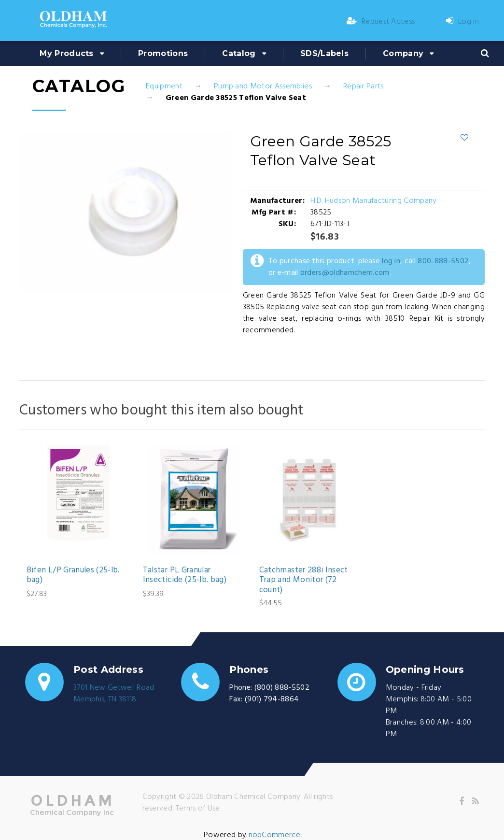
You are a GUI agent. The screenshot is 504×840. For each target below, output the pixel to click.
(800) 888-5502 (282, 688)
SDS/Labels (324, 53)
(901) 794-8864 (272, 699)
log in (391, 261)
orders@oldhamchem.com (345, 273)
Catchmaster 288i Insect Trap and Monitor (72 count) (304, 580)
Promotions (163, 53)
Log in (462, 22)
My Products (67, 53)
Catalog (239, 53)
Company (403, 53)
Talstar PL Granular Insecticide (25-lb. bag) (185, 576)
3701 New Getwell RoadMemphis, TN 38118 (114, 694)
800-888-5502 (443, 261)
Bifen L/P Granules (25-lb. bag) (73, 576)
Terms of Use (198, 809)
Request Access (381, 22)
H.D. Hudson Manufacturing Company (374, 201)
